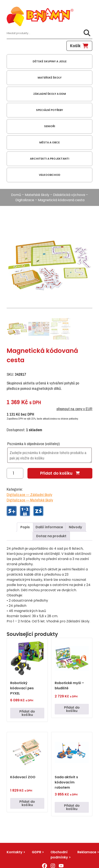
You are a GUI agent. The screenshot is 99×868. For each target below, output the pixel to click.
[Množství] (15, 473)
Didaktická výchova (69, 195)
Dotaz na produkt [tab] (51, 536)
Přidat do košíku (56, 473)
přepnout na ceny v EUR (74, 409)
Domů (16, 195)
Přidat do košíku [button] (27, 713)
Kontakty (15, 852)
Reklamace (87, 852)
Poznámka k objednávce (33, 444)
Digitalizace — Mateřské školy (30, 500)
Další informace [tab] (49, 527)
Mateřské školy (37, 195)
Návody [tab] (75, 527)
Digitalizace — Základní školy (29, 495)
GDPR (37, 852)
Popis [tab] (25, 527)
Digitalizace (25, 200)
